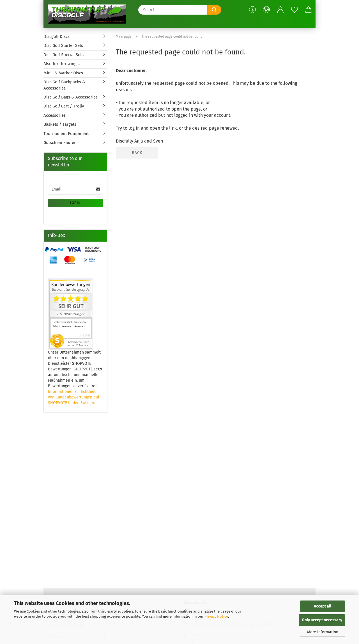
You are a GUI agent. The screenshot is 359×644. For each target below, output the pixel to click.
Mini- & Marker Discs (63, 73)
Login (75, 203)
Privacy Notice (216, 616)
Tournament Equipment (66, 134)
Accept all (323, 606)
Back (137, 153)
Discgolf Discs (57, 36)
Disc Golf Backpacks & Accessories (64, 85)
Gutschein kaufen (60, 143)
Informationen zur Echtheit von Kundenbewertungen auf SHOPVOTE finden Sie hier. (74, 397)
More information (323, 632)
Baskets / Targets (60, 124)
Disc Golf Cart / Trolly (64, 106)
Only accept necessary (322, 620)
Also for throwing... (62, 64)
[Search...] (214, 10)
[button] (266, 10)
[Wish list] (294, 10)
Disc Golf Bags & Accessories (71, 97)
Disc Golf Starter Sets (63, 45)
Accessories (55, 115)
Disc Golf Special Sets (64, 55)
